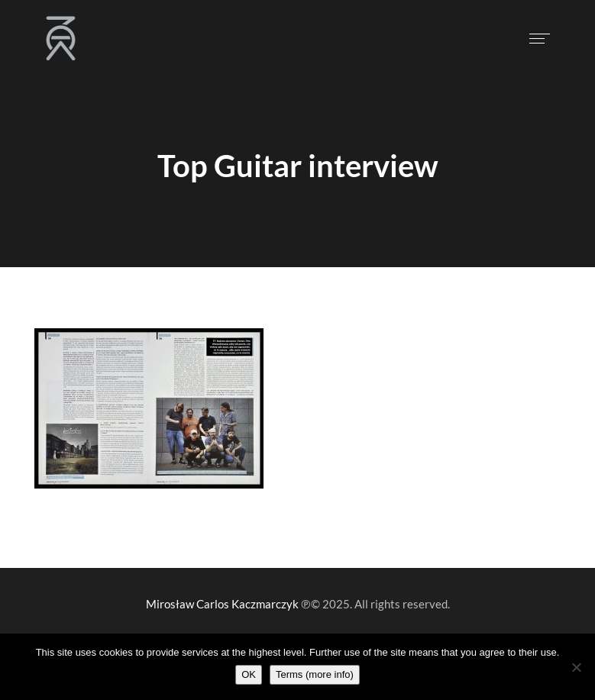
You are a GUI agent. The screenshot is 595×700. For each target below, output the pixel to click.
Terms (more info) (315, 674)
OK (249, 674)
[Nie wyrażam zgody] (576, 667)
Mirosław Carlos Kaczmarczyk (222, 604)
